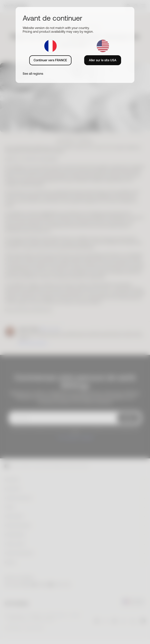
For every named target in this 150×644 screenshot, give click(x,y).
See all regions (33, 74)
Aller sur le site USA (103, 60)
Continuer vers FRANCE (50, 60)
